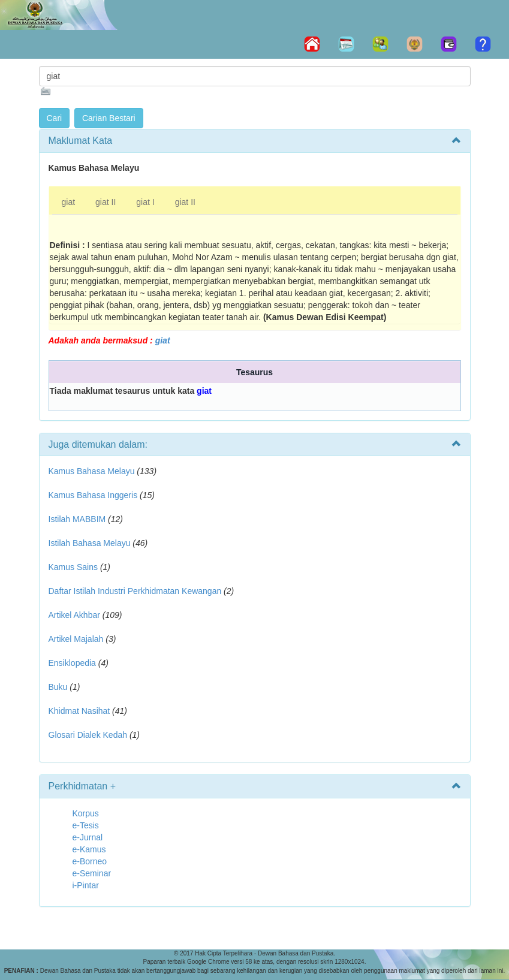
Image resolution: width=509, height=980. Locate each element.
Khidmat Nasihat (79, 711)
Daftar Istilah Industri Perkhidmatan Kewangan (135, 591)
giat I (145, 202)
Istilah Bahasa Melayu (90, 543)
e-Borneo (90, 861)
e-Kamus (89, 849)
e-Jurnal (88, 837)
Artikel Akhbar (74, 615)
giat (69, 202)
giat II (106, 202)
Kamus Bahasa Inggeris (93, 495)
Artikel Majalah (76, 639)
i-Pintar (86, 885)
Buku (58, 687)
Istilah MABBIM (77, 519)
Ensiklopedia (72, 663)
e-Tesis (86, 825)
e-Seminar (92, 873)
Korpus (86, 813)
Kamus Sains (73, 567)
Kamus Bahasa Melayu (93, 471)
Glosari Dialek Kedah (88, 735)
